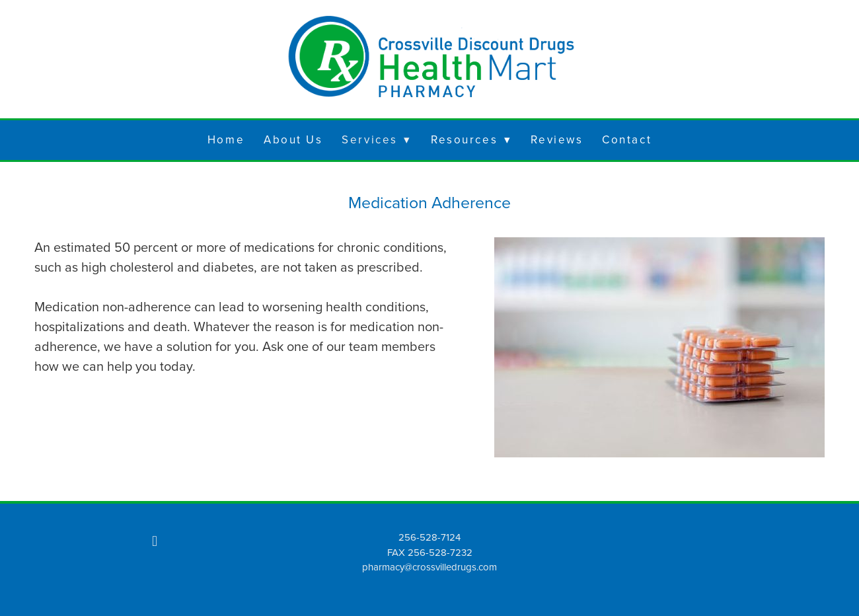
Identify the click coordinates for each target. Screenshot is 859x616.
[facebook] (155, 541)
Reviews (557, 139)
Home (226, 139)
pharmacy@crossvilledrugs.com (429, 567)
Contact (627, 139)
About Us (293, 139)
